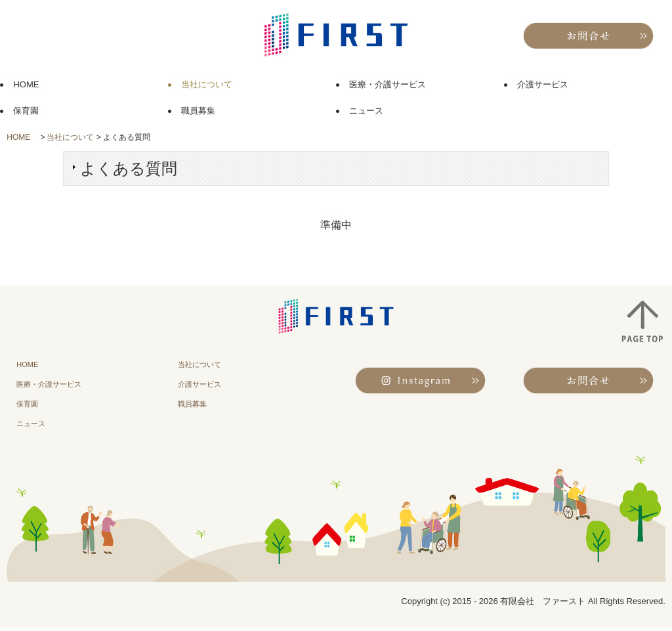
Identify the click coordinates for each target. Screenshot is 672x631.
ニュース (366, 111)
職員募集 (198, 111)
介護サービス (543, 84)
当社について (207, 84)
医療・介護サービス (388, 84)
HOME (30, 84)
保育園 (26, 111)
